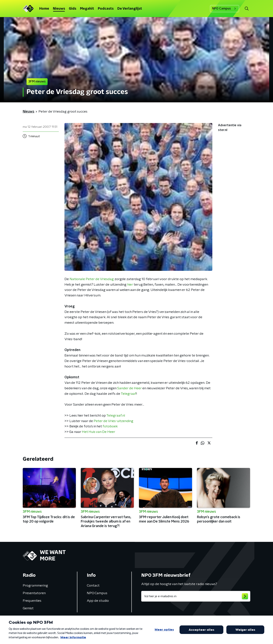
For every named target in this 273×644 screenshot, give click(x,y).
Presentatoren (34, 593)
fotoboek (110, 426)
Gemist (28, 608)
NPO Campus (225, 9)
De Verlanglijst (130, 9)
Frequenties (32, 601)
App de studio (98, 601)
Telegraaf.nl (116, 416)
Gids (73, 9)
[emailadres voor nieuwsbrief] (196, 596)
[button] (247, 9)
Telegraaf (129, 394)
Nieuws (59, 9)
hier (130, 285)
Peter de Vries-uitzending (113, 421)
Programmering (35, 586)
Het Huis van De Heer (99, 432)
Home (44, 9)
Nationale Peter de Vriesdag (92, 279)
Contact (93, 586)
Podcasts (106, 9)
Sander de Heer (129, 388)
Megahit (87, 9)
